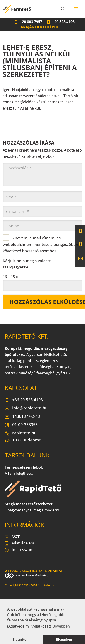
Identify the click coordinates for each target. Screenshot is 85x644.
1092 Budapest (23, 441)
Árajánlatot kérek (40, 27)
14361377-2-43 (22, 417)
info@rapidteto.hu (26, 408)
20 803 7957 (28, 22)
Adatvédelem (19, 544)
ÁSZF (12, 537)
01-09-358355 (21, 425)
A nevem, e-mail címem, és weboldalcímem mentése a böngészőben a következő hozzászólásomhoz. (42, 244)
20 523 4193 (61, 22)
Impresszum (19, 550)
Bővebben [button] (61, 626)
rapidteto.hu (21, 433)
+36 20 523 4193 (24, 400)
